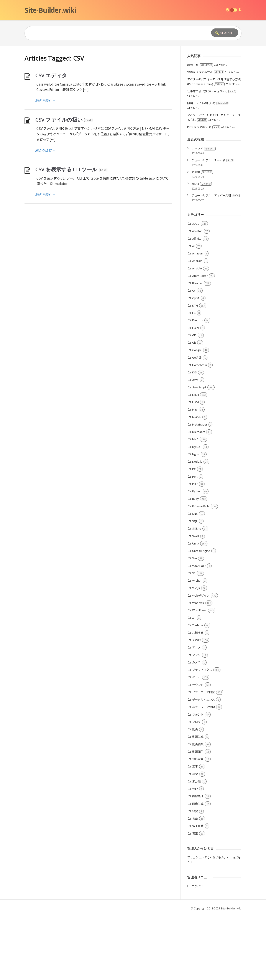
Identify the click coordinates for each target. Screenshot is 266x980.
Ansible (197, 268)
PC (194, 469)
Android (197, 261)
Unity (196, 543)
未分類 (196, 781)
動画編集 (198, 744)
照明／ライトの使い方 (208, 103)
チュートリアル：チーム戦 (213, 160)
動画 (195, 729)
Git (194, 342)
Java (195, 380)
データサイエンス (204, 699)
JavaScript (199, 387)
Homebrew (199, 365)
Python (197, 491)
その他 (196, 640)
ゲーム (196, 677)
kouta (202, 184)
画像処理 (198, 796)
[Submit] (225, 33)
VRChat (197, 580)
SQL (195, 521)
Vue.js (196, 588)
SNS (195, 514)
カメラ (196, 662)
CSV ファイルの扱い (64, 120)
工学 (195, 766)
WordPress (199, 610)
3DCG (196, 224)
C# (194, 290)
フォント (198, 714)
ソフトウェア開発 (204, 692)
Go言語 (197, 357)
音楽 (195, 833)
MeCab (197, 417)
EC (194, 313)
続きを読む (46, 100)
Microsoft (199, 432)
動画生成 (198, 737)
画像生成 (198, 804)
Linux (195, 395)
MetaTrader (200, 424)
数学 (195, 774)
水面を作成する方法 (206, 72)
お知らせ (198, 633)
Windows (198, 603)
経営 (195, 811)
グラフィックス (202, 670)
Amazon (197, 253)
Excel (196, 328)
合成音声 (198, 759)
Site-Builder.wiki (50, 10)
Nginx (196, 454)
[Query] (111, 33)
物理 (195, 789)
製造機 (202, 172)
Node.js (197, 461)
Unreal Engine (201, 551)
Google (197, 350)
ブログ (196, 722)
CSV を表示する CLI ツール (72, 169)
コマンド (204, 148)
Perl (195, 476)
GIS (194, 335)
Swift (196, 536)
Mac (195, 409)
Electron (198, 320)
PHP (195, 484)
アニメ (196, 647)
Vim (195, 558)
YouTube (198, 625)
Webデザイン (201, 595)
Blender (197, 283)
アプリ (196, 655)
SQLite (197, 528)
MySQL (197, 447)
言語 (195, 818)
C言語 (196, 298)
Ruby (195, 499)
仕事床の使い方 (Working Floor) (212, 91)
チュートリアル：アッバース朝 (216, 195)
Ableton (197, 231)
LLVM (195, 402)
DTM (195, 305)
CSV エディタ (51, 75)
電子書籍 (198, 826)
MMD (195, 439)
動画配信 (198, 751)
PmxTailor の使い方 (204, 127)
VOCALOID (199, 566)
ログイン (197, 886)
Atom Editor (200, 276)
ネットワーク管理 (204, 707)
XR (194, 618)
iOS (195, 372)
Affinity (197, 238)
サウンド (198, 685)
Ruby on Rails (201, 506)
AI (193, 246)
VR (194, 573)
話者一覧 (200, 65)
